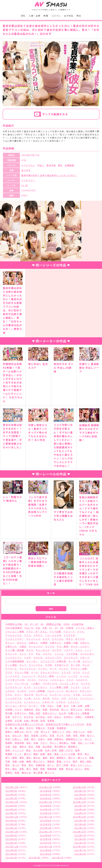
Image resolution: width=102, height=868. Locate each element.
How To (29, 628)
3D (26, 624)
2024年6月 (11, 809)
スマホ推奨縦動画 (15, 661)
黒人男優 (38, 772)
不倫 (43, 706)
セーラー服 (74, 661)
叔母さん (89, 709)
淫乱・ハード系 (86, 743)
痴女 (60, 165)
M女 (38, 628)
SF (56, 628)
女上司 (62, 713)
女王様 (18, 721)
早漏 (50, 739)
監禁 (77, 750)
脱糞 (92, 758)
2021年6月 (11, 854)
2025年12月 (12, 787)
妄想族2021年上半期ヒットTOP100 (24, 724)
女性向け (68, 717)
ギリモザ (57, 650)
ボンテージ (41, 695)
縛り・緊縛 (11, 758)
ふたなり (10, 691)
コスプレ (56, 16)
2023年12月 (12, 817)
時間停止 (59, 739)
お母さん (85, 643)
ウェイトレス (33, 639)
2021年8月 (46, 850)
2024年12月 (12, 802)
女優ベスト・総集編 (79, 713)
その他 (49, 665)
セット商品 (11, 665)
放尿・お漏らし (13, 739)
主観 (59, 706)
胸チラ (72, 758)
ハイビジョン (28, 165)
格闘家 (9, 743)
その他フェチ (61, 665)
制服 (46, 16)
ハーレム (84, 676)
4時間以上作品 (54, 624)
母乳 (29, 743)
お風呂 (23, 646)
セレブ (23, 665)
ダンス (86, 665)
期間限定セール (74, 739)
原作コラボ (76, 709)
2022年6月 (11, 839)
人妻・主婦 (35, 16)
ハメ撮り (36, 683)
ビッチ (27, 687)
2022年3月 (11, 843)
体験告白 (29, 709)
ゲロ (38, 654)
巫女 (8, 735)
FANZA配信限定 (14, 628)
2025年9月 (11, 791)
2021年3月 (11, 858)
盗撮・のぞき (66, 750)
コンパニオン (87, 654)
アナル (81, 632)
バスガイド (81, 680)
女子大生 (29, 717)
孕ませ (30, 728)
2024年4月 (80, 809)
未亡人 (88, 739)
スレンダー (32, 661)
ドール (35, 672)
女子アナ (17, 717)
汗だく (44, 743)
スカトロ (38, 657)
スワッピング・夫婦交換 (53, 661)
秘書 (43, 754)
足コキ (16, 765)
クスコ (79, 650)
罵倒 (22, 758)
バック (9, 683)
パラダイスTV (50, 683)
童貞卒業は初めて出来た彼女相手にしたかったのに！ (49, 175)
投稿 (68, 735)
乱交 (66, 706)
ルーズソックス (13, 702)
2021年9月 (11, 850)
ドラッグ (66, 672)
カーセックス (36, 646)
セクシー (87, 661)
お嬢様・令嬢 (71, 643)
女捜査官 (89, 717)
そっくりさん (36, 665)
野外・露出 (11, 769)
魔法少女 (26, 772)
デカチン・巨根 (79, 669)
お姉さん (33, 643)
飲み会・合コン (74, 769)
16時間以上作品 (14, 624)
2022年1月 (80, 843)
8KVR (66, 624)
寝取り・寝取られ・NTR (18, 732)
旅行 (33, 739)
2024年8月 (46, 806)
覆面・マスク (64, 761)
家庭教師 (61, 728)
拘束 (75, 735)
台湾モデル (20, 713)
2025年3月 (11, 798)
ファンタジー (40, 687)
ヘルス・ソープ (55, 691)
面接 (36, 769)
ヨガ (64, 698)
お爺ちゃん (11, 646)
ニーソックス (12, 676)
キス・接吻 (63, 646)
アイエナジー (28, 180)
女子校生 (69, 16)
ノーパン (61, 676)
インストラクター (15, 639)
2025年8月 (46, 791)
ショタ (27, 657)
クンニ (23, 654)
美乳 (29, 758)
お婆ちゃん (56, 643)
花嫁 (8, 761)
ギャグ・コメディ (80, 646)
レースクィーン (32, 702)
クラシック (11, 654)
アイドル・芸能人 (85, 628)
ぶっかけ (21, 691)
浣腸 (73, 743)
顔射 (43, 769)
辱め (31, 765)
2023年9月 (11, 821)
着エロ (27, 754)
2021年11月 (46, 847)
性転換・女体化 (39, 735)
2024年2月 (46, 813)
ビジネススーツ (13, 687)
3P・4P (34, 624)
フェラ (86, 687)
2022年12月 (12, 832)
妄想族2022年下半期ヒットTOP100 (65, 724)
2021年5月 (46, 854)
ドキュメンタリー (50, 672)
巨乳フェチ (79, 732)
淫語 (8, 747)
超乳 (8, 765)
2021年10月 (79, 847)
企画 (87, 706)
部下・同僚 (62, 765)
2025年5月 (46, 795)
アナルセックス (13, 635)
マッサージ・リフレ (60, 695)
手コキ (60, 735)
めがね (46, 698)
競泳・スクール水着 (65, 754)
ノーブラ (73, 676)
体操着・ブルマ (13, 709)
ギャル (30, 650)
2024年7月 (80, 806)
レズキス (61, 702)
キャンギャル (43, 650)
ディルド (64, 669)
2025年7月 (80, 791)
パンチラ (85, 683)
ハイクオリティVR (15, 680)
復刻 (26, 735)
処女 (38, 709)
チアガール (11, 669)
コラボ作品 (72, 654)
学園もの (40, 728)
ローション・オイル (16, 706)
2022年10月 (79, 832)
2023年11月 (46, 817)
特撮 (38, 747)
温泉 (15, 747)
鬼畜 (17, 772)
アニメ (28, 635)
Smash (51, 4)
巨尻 (90, 732)
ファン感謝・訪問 (59, 687)
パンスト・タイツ (69, 683)
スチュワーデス (53, 657)
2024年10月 (79, 802)
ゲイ (31, 654)
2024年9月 (11, 806)
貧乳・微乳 (86, 761)
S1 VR (25, 185)
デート (53, 669)
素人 (87, 754)
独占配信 (47, 747)
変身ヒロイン (50, 713)
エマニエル (58, 639)
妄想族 (51, 721)
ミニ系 (28, 698)
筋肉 (80, 754)
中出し (41, 165)
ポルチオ (29, 695)
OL (51, 628)
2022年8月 (46, 835)
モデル (55, 698)
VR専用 (70, 628)
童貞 (50, 754)
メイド (37, 698)
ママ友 (76, 695)
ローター (33, 706)
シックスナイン (13, 657)
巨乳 (23, 16)
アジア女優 (55, 632)
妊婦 (89, 724)
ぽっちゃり (72, 691)
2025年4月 (80, 795)
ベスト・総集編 (37, 691)
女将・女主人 (54, 717)
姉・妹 (9, 728)
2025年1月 (80, 798)
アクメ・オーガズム (37, 632)
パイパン (43, 680)
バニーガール (22, 683)
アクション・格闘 (15, 632)
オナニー (10, 643)
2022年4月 (80, 839)
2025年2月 (46, 798)
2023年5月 (46, 824)
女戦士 (79, 717)
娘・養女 (19, 728)
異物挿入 (73, 747)
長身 (22, 769)
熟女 (79, 16)
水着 (36, 743)
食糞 (61, 769)
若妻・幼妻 (18, 761)
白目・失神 (51, 750)
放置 (26, 739)
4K (42, 624)
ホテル (9, 695)
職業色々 (61, 758)
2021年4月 (80, 854)
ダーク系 (75, 665)
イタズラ (38, 635)
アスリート (69, 632)
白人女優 (38, 750)
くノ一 (88, 650)
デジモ (9, 672)
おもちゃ (22, 643)
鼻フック (50, 772)
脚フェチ (82, 758)
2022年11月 (46, 832)
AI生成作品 (78, 624)
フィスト (75, 687)
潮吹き (23, 747)
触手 (75, 761)
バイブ (70, 680)
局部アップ (58, 732)
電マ (29, 769)
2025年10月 (79, 787)
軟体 (24, 765)
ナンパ (86, 672)
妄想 (43, 721)
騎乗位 (9, 772)
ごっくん (59, 654)
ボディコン (85, 691)
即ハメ (65, 709)
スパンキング (71, 657)
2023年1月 (80, 828)
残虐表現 (19, 743)
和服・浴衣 (35, 713)
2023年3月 (11, 828)
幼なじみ (17, 735)
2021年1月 (58, 858)
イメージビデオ (53, 635)
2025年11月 (46, 787)
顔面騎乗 (52, 769)
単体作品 (51, 165)
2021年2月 (34, 858)
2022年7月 (80, 835)
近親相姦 (69, 165)
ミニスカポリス (13, 698)
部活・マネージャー (81, 765)
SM (62, 628)
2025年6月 (11, 795)
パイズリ (31, 680)
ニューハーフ (29, 676)
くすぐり (68, 650)
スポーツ (85, 657)
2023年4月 (80, 824)
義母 (52, 758)
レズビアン (73, 702)
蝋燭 (29, 761)
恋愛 (52, 735)
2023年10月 (79, 817)
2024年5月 (46, 809)
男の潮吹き (60, 747)
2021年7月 (80, 850)
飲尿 (87, 769)
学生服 (51, 728)
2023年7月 (80, 821)
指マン (90, 735)
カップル (50, 646)
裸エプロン (39, 761)
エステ (46, 639)
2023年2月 (46, 828)
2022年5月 (46, 839)
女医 (8, 717)
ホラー (18, 695)
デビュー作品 (22, 672)
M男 (45, 628)
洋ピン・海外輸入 (59, 743)
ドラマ (76, 672)
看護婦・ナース (13, 754)
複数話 (51, 761)
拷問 (82, 735)
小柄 (36, 732)
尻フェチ (45, 732)
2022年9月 (11, 835)
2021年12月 (12, 847)
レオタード (48, 702)
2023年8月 (46, 821)
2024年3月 (11, 813)
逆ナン (51, 765)
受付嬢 (9, 713)
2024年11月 (46, 802)
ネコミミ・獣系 (46, 676)
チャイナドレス (28, 669)
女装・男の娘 (31, 721)
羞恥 (45, 758)
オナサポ (80, 639)
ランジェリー (87, 698)
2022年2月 (46, 843)
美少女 (37, 758)
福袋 (36, 754)
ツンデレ (43, 669)
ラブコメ (73, 698)
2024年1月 (80, 813)
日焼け (41, 739)
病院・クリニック (15, 750)
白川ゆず (26, 170)
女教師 (9, 721)
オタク (69, 639)
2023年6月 (11, 824)
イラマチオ (69, 635)
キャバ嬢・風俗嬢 (15, 650)
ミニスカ (87, 695)
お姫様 (44, 643)
